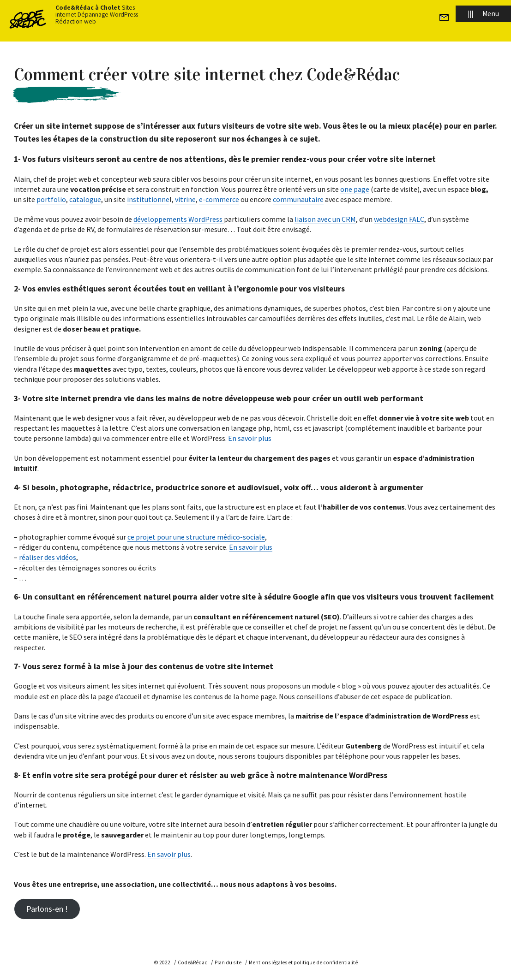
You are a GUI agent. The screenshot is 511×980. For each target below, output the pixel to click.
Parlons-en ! (47, 909)
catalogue (85, 199)
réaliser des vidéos (48, 557)
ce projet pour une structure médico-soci (191, 537)
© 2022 (162, 962)
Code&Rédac (192, 962)
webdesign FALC (399, 219)
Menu (483, 14)
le (262, 537)
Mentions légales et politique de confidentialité (303, 962)
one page (355, 189)
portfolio (51, 199)
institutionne (148, 199)
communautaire (298, 199)
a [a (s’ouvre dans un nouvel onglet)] (257, 537)
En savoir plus (250, 438)
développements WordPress (179, 219)
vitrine (185, 199)
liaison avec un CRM (325, 219)
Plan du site (228, 962)
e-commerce (219, 199)
